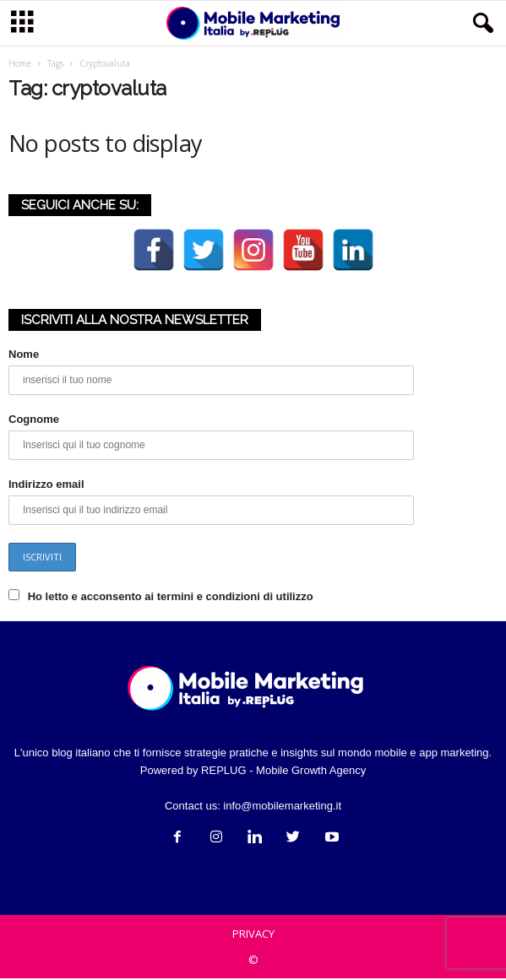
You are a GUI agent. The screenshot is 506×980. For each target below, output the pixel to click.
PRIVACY (253, 935)
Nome (24, 356)
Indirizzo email (46, 486)
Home (20, 65)
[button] (480, 24)
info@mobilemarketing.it (282, 807)
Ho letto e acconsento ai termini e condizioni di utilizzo (171, 598)
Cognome (34, 421)
